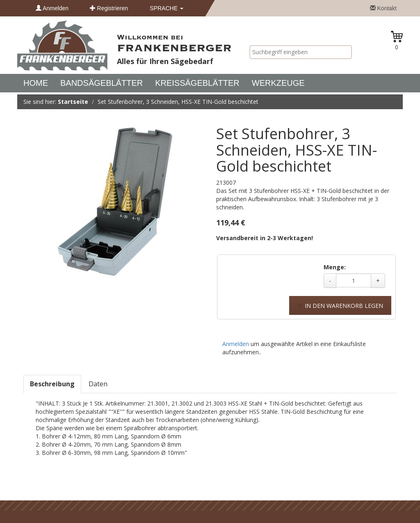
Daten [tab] (98, 384)
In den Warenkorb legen (340, 306)
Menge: (335, 267)
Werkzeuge (278, 83)
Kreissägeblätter (197, 83)
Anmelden (52, 8)
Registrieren (109, 8)
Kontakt (383, 8)
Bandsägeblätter (102, 83)
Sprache (167, 8)
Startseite (73, 102)
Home (36, 83)
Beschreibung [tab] (52, 384)
